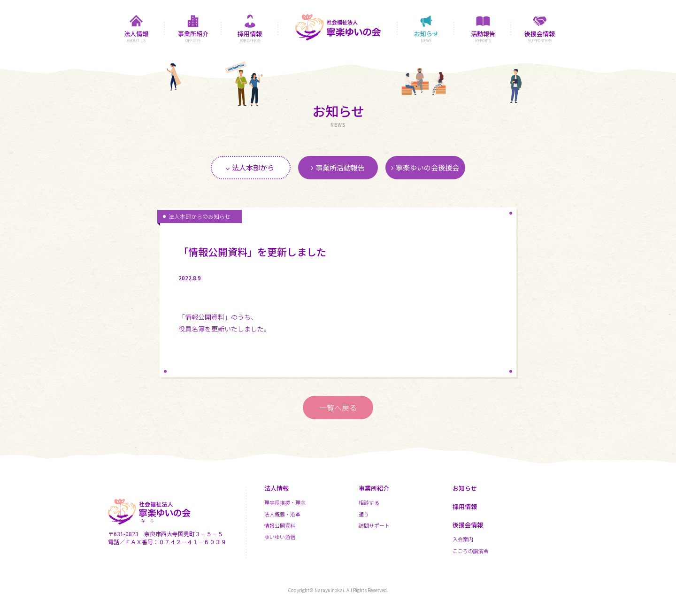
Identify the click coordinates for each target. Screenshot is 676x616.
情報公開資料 (280, 525)
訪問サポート (374, 525)
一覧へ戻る (338, 408)
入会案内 (463, 539)
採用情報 (465, 506)
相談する (369, 502)
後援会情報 (468, 525)
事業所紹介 (374, 488)
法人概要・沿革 (282, 514)
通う (364, 514)
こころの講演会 (471, 551)
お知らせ (465, 488)
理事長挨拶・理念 (285, 502)
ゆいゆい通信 (280, 537)
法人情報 (277, 488)
